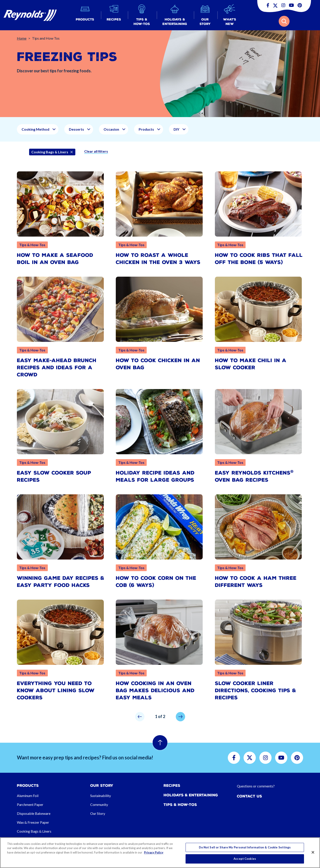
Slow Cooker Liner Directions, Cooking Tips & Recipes (255, 691)
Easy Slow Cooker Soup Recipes (54, 476)
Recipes (172, 786)
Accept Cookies (245, 859)
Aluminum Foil (28, 796)
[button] (85, 15)
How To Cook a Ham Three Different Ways (256, 582)
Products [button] (146, 129)
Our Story (98, 813)
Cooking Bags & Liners (34, 831)
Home (22, 38)
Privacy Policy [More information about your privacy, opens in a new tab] (154, 852)
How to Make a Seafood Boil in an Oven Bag (55, 259)
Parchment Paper (30, 804)
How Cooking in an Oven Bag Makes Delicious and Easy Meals (155, 691)
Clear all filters (96, 151)
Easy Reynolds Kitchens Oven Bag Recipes (254, 476)
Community (99, 804)
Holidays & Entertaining (191, 795)
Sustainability (101, 796)
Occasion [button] (111, 129)
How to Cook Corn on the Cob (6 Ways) (156, 582)
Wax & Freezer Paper (33, 822)
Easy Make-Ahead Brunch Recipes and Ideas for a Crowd (57, 368)
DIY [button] (176, 129)
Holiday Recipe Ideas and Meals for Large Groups (155, 476)
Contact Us (249, 796)
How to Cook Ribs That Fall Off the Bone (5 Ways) (259, 259)
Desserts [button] (76, 129)
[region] (160, 853)
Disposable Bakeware (34, 813)
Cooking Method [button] (35, 129)
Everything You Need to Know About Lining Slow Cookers (56, 691)
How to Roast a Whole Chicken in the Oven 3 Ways (158, 259)
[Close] (313, 852)
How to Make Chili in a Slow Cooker (251, 364)
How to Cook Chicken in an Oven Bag (158, 364)
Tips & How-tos (180, 805)
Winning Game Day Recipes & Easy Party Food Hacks (61, 582)
